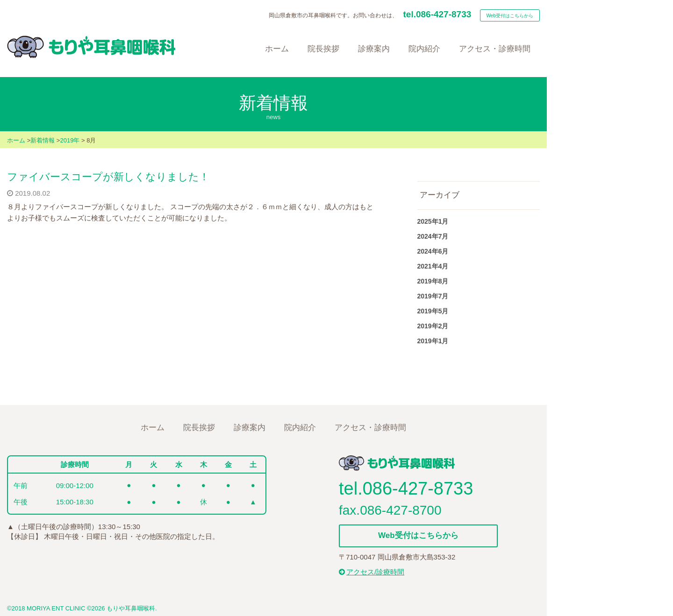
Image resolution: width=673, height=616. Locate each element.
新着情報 (43, 140)
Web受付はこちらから (510, 16)
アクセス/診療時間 (372, 572)
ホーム (16, 140)
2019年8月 (433, 281)
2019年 (70, 140)
